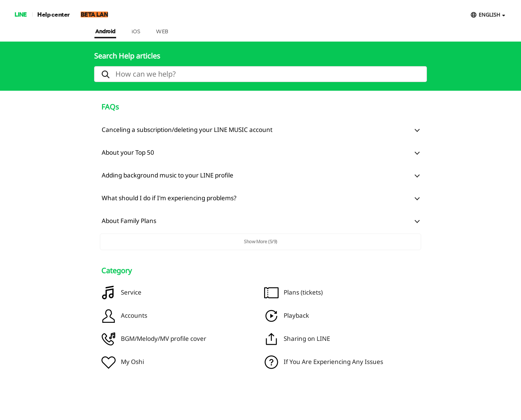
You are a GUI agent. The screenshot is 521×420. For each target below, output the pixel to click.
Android (105, 32)
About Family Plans (129, 221)
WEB (162, 32)
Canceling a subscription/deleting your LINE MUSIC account (187, 130)
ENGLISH (489, 15)
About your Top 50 (128, 152)
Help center (54, 14)
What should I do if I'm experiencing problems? (169, 198)
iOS (136, 32)
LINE (20, 14)
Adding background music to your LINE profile (168, 175)
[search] (260, 74)
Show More (260, 241)
